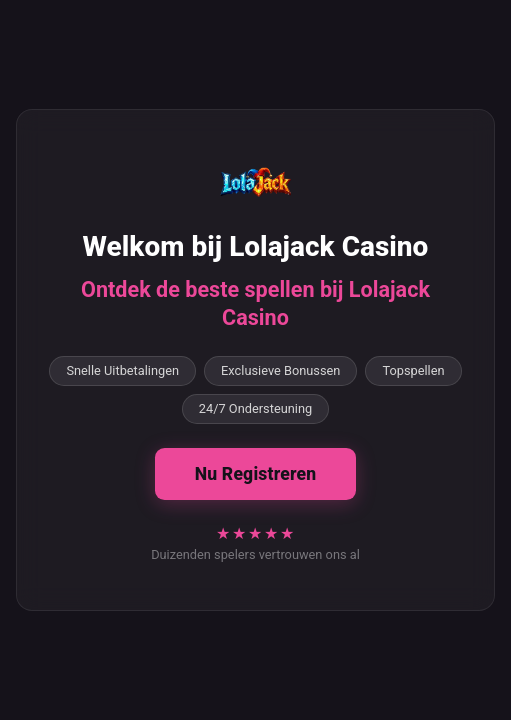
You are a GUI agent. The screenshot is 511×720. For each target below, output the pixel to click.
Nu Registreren (256, 474)
